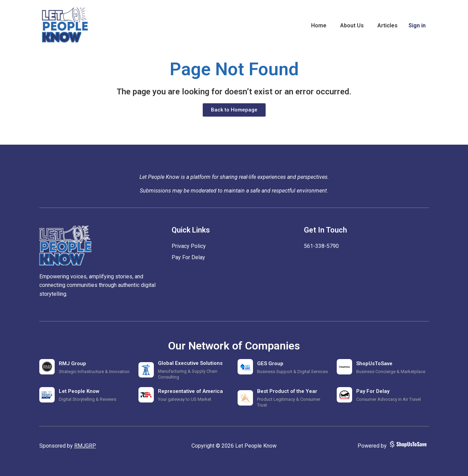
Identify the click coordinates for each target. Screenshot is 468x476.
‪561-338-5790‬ (321, 246)
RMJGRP (85, 446)
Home (319, 25)
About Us (352, 25)
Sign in (417, 25)
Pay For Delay (188, 257)
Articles (387, 25)
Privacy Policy (189, 246)
